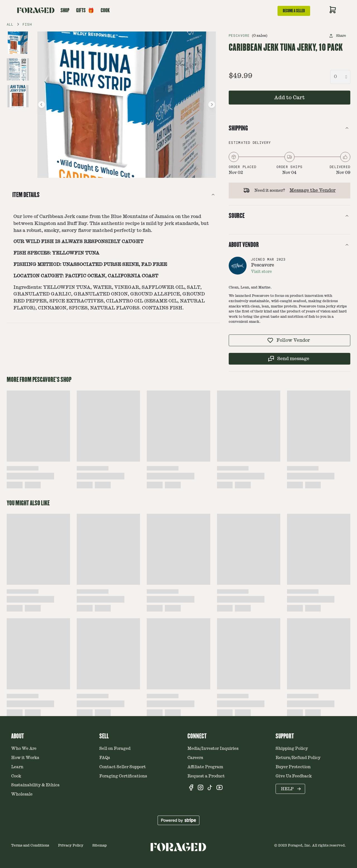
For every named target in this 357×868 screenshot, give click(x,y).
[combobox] (340, 77)
